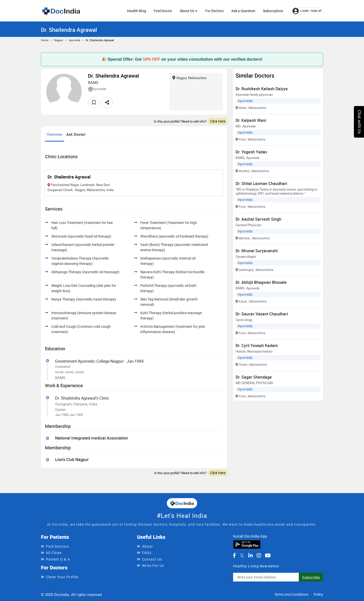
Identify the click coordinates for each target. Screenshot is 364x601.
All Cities (54, 553)
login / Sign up (307, 11)
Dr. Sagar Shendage (254, 377)
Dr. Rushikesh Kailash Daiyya (262, 89)
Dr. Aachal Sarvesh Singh (258, 219)
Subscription (273, 11)
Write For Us (153, 565)
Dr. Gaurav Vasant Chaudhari (262, 314)
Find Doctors (58, 546)
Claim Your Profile (62, 577)
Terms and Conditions (291, 594)
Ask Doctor (76, 134)
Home (45, 40)
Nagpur (59, 40)
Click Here (218, 121)
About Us (189, 11)
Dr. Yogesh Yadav (251, 152)
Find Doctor (163, 11)
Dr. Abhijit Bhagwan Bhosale (261, 282)
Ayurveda (74, 40)
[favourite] (94, 102)
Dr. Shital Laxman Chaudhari (261, 183)
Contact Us (152, 559)
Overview (55, 134)
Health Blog (137, 11)
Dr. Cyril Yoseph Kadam (257, 345)
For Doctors (214, 11)
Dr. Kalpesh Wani (251, 120)
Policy (318, 594)
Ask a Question (243, 11)
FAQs (147, 553)
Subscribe (311, 577)
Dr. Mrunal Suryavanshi (257, 251)
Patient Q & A (58, 559)
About (147, 546)
